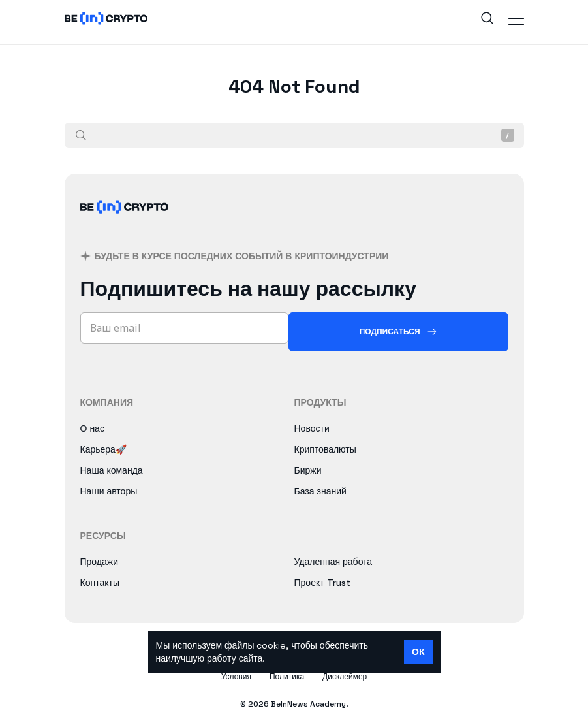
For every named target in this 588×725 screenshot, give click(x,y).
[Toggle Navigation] (516, 18)
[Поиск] (81, 135)
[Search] (487, 18)
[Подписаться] (398, 332)
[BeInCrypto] (125, 222)
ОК (418, 652)
